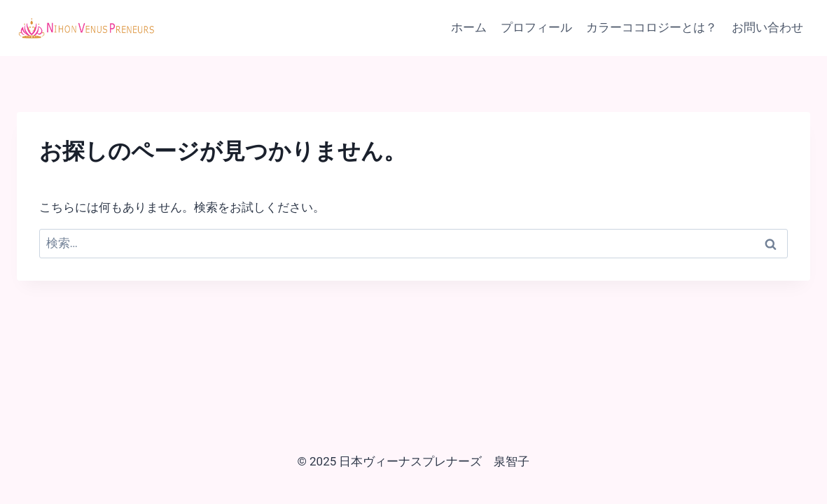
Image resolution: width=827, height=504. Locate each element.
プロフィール (536, 27)
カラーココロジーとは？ (652, 27)
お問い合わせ (767, 27)
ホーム (469, 27)
